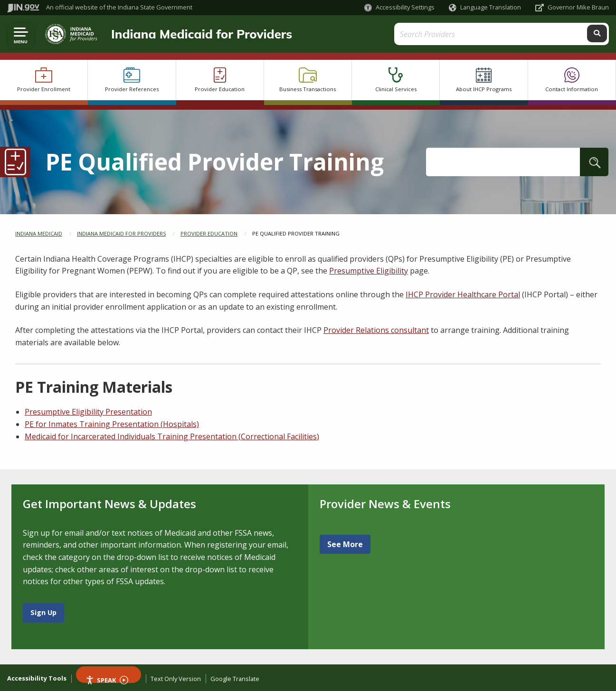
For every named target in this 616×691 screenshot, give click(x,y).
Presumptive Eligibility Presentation (88, 412)
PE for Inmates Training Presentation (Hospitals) (112, 424)
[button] (399, 7)
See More (345, 544)
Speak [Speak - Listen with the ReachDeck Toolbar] (107, 679)
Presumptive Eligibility (369, 271)
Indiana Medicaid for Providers (197, 34)
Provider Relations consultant (376, 330)
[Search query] (534, 34)
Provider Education (209, 233)
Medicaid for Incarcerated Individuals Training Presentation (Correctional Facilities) (172, 436)
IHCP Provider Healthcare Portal (463, 294)
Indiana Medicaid (39, 233)
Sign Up (43, 612)
